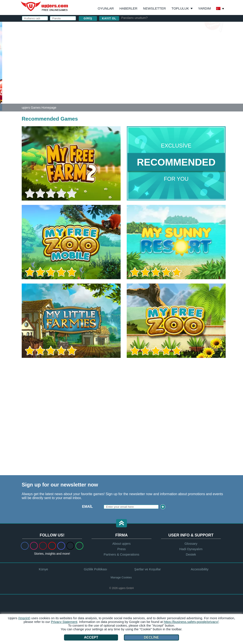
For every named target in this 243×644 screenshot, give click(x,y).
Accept (91, 637)
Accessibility (200, 569)
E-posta (140, 47)
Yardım (204, 8)
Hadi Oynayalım (191, 549)
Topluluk (180, 8)
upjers (45, 6)
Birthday (141, 65)
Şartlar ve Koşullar (148, 569)
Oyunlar (106, 8)
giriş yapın (175, 27)
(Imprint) (24, 618)
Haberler (129, 8)
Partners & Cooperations (121, 554)
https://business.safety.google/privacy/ (191, 622)
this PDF (209, 71)
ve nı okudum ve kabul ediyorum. (172, 82)
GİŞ (142, 80)
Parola (140, 56)
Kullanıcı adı (145, 39)
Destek (191, 554)
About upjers (121, 544)
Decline (151, 637)
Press (121, 549)
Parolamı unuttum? (135, 18)
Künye (44, 569)
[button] (121, 524)
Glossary (191, 544)
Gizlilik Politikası (162, 80)
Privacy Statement (64, 622)
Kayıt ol (109, 18)
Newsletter (154, 8)
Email (87, 507)
